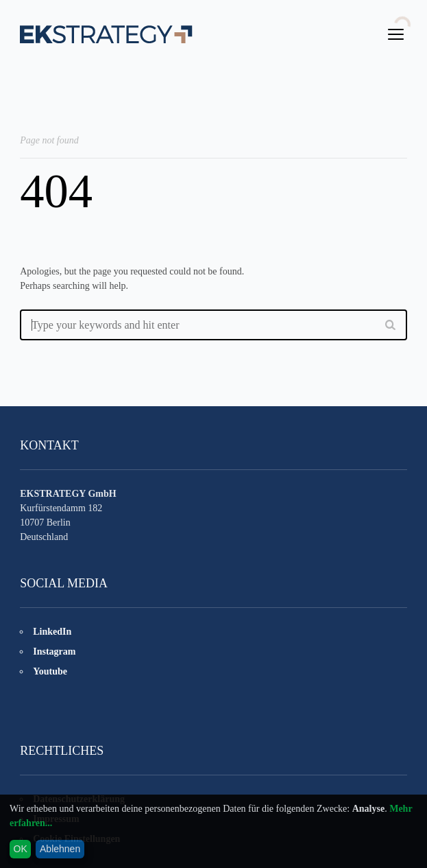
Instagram (54, 652)
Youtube (50, 671)
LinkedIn (52, 632)
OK (21, 849)
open (396, 34)
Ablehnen (60, 849)
